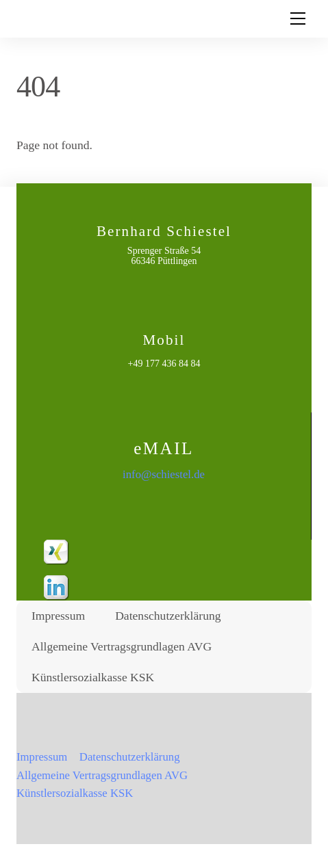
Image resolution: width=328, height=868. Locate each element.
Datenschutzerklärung (168, 616)
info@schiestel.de (164, 474)
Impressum (58, 616)
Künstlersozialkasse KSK (93, 677)
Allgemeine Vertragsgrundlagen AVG (122, 646)
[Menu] (298, 18)
